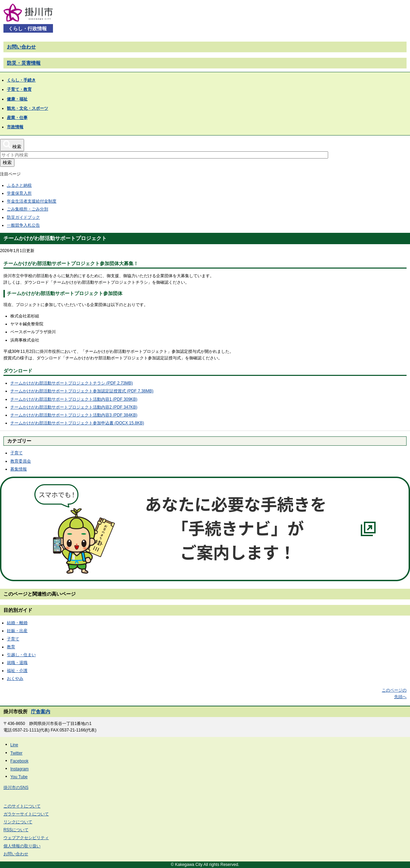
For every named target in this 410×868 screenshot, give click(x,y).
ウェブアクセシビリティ (26, 838)
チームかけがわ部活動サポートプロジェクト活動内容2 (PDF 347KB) (74, 407)
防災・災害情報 (24, 63)
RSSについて (16, 830)
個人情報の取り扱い (22, 846)
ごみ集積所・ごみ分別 (28, 209)
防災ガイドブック (23, 217)
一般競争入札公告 (23, 225)
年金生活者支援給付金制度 (32, 201)
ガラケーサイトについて (26, 814)
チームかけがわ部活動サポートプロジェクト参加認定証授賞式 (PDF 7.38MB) (82, 391)
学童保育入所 (19, 193)
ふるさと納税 (19, 185)
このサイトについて (22, 806)
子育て (17, 453)
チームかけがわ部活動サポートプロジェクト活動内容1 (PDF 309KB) (74, 399)
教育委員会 (21, 461)
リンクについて (18, 822)
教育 (11, 647)
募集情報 (19, 469)
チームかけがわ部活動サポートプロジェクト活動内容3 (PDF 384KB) (74, 415)
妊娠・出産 (17, 631)
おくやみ (15, 679)
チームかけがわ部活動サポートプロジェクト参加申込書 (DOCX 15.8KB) (77, 423)
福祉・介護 (17, 671)
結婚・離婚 (17, 623)
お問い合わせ (21, 47)
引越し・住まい (21, 655)
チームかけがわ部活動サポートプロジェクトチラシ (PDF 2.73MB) (72, 383)
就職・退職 (17, 663)
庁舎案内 (41, 712)
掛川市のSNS (16, 788)
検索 (7, 162)
